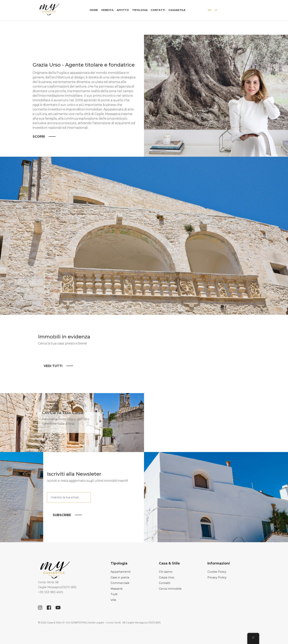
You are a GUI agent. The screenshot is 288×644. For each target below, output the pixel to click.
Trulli (114, 594)
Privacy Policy (217, 577)
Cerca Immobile (170, 589)
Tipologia (140, 10)
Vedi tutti (53, 366)
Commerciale (120, 583)
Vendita (107, 10)
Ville (113, 600)
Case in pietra (120, 577)
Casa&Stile (177, 10)
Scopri (39, 137)
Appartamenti (121, 572)
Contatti (158, 10)
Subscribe (62, 515)
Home (94, 10)
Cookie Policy (217, 572)
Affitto (123, 10)
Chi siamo (166, 572)
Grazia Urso (167, 577)
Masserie (117, 589)
